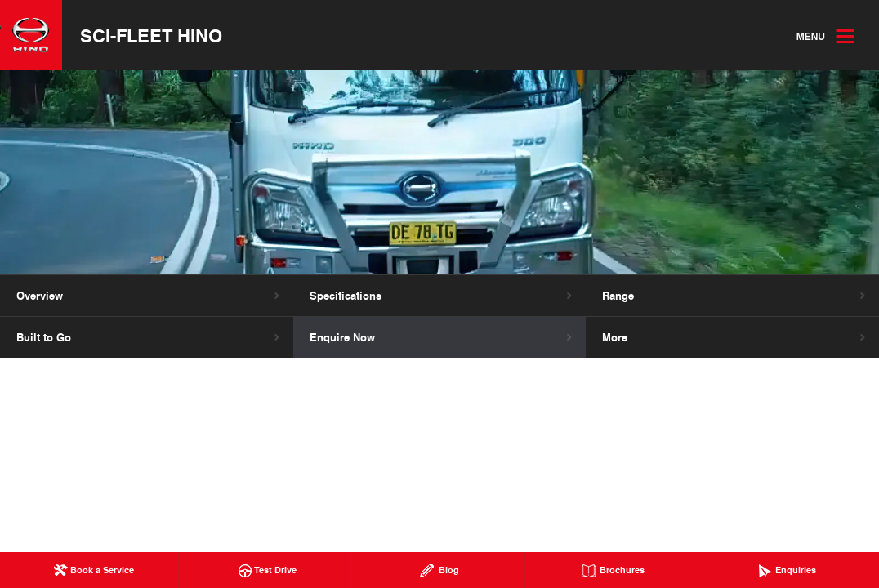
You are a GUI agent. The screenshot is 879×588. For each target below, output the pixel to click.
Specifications (346, 296)
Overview (40, 296)
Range (618, 296)
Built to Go (44, 337)
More (615, 337)
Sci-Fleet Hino (151, 35)
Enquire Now (342, 337)
